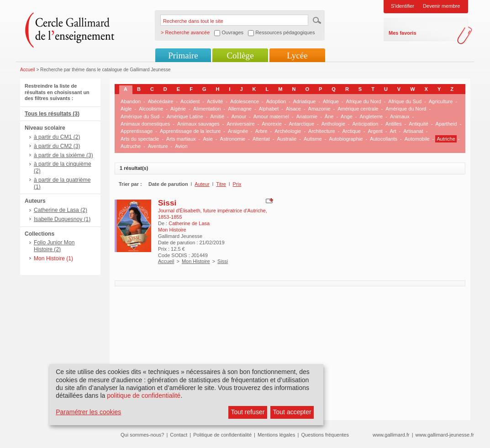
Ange (347, 116)
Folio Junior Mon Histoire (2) (54, 246)
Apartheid (446, 124)
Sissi (167, 203)
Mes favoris (403, 33)
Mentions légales (277, 435)
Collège (240, 55)
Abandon (131, 101)
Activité (215, 101)
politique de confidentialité (144, 395)
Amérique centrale (358, 109)
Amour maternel (271, 116)
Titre (221, 184)
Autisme (313, 139)
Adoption (276, 101)
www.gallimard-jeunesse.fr (445, 435)
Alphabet (269, 109)
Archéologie (288, 131)
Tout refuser (248, 412)
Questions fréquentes (325, 435)
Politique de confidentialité (222, 435)
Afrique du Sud (405, 101)
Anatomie (307, 116)
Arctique (351, 131)
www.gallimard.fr (391, 435)
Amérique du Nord (406, 109)
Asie (208, 139)
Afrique (331, 101)
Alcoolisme (151, 109)
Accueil (28, 70)
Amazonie (319, 109)
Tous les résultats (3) (52, 114)
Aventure (158, 146)
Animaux (400, 116)
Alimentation (207, 109)
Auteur (202, 184)
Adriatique (305, 101)
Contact (179, 435)
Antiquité (419, 124)
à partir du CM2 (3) (57, 146)
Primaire (183, 55)
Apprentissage (137, 131)
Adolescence (245, 101)
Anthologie (333, 124)
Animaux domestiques (145, 124)
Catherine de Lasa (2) (61, 210)
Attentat (261, 139)
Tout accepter (292, 412)
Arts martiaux (181, 139)
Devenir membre (441, 6)
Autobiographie (346, 139)
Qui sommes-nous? (142, 435)
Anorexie (271, 124)
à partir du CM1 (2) (57, 137)
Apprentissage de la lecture (190, 131)
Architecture (322, 131)
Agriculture (441, 101)
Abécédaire (161, 101)
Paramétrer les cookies (88, 412)
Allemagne (240, 109)
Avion (181, 146)
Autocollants (384, 139)
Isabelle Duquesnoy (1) (62, 219)
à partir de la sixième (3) (63, 155)
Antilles (393, 124)
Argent (375, 131)
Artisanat (413, 131)
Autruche (131, 146)
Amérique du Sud (140, 116)
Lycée (297, 55)
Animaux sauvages (198, 124)
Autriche (446, 139)
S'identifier (403, 6)
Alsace (293, 109)
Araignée (238, 131)
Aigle (126, 109)
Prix (237, 184)
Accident (190, 101)
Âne (329, 116)
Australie (287, 139)
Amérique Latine (185, 116)
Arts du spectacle (140, 139)
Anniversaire (241, 124)
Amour (239, 116)
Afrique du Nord (364, 101)
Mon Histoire (196, 261)
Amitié (217, 116)
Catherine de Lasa (189, 223)
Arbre (261, 131)
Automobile (417, 139)
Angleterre (371, 116)
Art (393, 131)
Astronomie (233, 139)
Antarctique (301, 124)
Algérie (178, 109)
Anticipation (365, 124)
